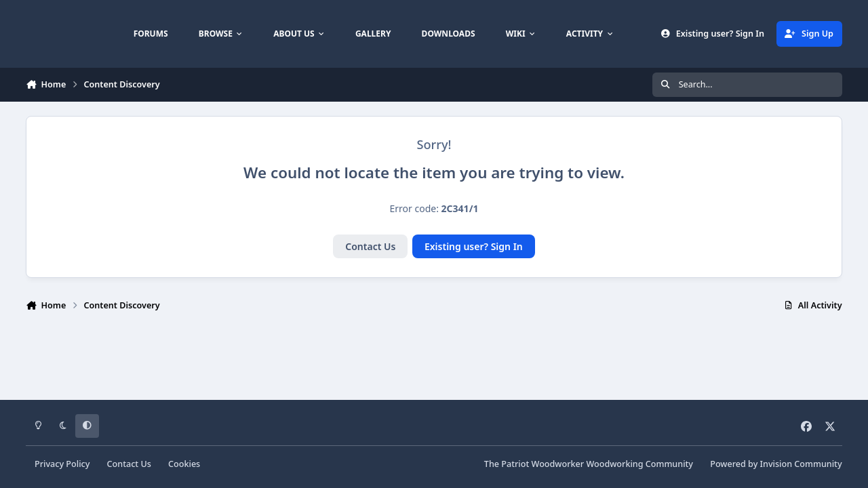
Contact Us (370, 246)
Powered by (776, 464)
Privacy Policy (62, 464)
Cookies (184, 464)
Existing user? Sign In (474, 246)
